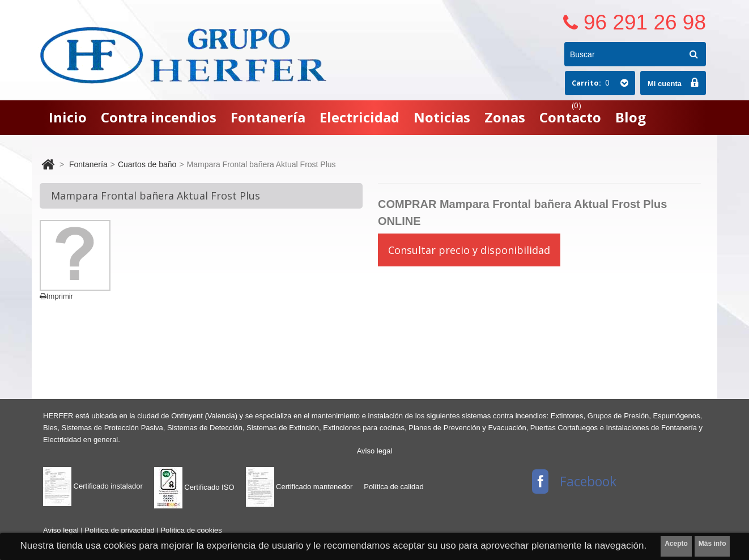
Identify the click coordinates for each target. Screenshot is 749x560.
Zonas (505, 117)
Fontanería (268, 117)
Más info (712, 544)
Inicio (68, 117)
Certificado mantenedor (299, 487)
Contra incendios (159, 117)
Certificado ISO (194, 487)
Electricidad (359, 117)
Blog (631, 117)
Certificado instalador (93, 486)
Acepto (676, 544)
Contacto (570, 117)
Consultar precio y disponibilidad (469, 250)
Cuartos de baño (147, 164)
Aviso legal (375, 451)
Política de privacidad (120, 530)
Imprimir (56, 296)
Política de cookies (191, 530)
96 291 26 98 (645, 22)
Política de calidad (394, 487)
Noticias (442, 117)
